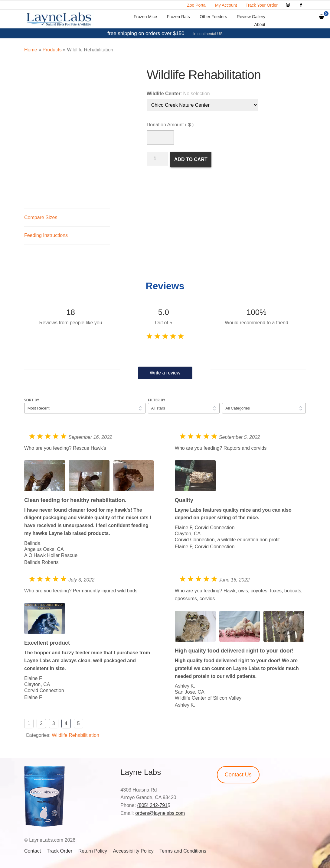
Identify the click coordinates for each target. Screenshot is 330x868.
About (260, 24)
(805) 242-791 (152, 805)
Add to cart (191, 159)
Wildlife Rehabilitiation (75, 735)
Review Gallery (251, 17)
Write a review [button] (165, 373)
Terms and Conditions (183, 851)
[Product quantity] (157, 159)
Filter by (157, 400)
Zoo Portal (197, 5)
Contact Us (238, 775)
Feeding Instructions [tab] (46, 235)
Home (31, 50)
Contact (33, 851)
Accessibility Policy (133, 851)
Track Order (60, 851)
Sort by (32, 400)
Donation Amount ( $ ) (170, 125)
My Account (226, 5)
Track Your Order (262, 5)
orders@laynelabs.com (160, 813)
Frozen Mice (145, 17)
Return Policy (93, 851)
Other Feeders (213, 17)
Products (52, 50)
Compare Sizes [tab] (41, 217)
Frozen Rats (178, 17)
